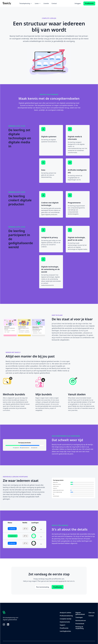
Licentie (46, 3)
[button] (26, 3)
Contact (54, 3)
